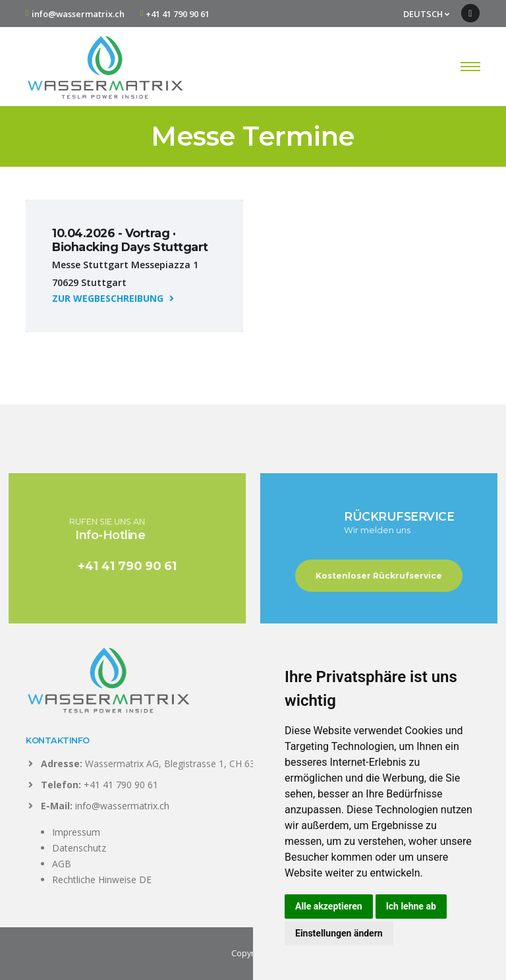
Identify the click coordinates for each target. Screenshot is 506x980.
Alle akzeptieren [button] (329, 906)
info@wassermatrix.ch (78, 14)
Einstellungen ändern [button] (339, 933)
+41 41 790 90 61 (178, 14)
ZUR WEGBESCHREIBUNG (113, 298)
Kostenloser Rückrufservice (388, 576)
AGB (62, 864)
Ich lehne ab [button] (411, 906)
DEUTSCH (426, 14)
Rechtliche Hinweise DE (102, 879)
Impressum (76, 832)
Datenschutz (79, 848)
